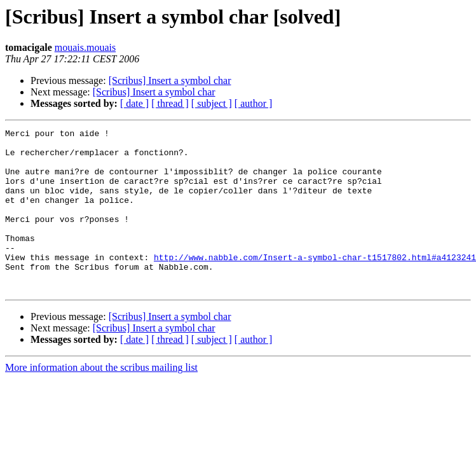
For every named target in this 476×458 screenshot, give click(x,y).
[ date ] (134, 103)
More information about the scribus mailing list (101, 400)
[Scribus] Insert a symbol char (170, 80)
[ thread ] (170, 103)
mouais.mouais (85, 47)
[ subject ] (212, 103)
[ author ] (254, 103)
